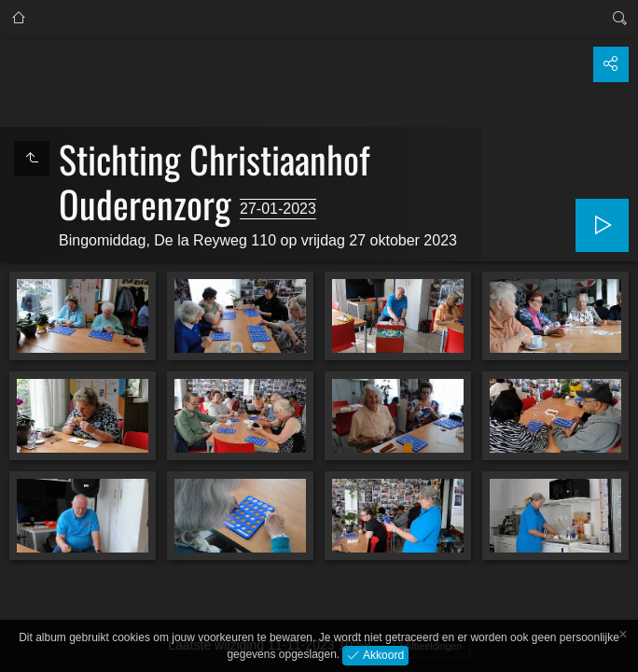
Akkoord (382, 654)
